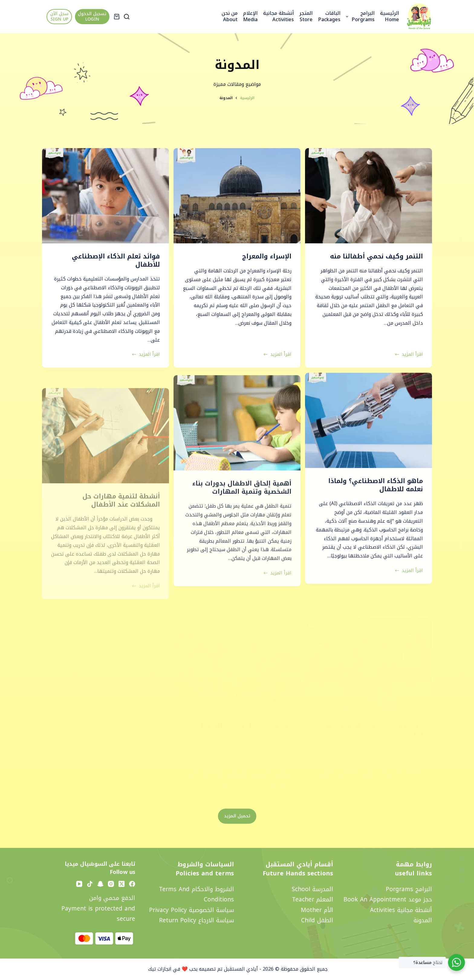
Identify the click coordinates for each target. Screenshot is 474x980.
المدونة (423, 920)
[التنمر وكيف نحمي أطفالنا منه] (368, 196)
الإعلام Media (250, 16)
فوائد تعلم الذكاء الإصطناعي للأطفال (116, 260)
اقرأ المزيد (409, 354)
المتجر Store (306, 16)
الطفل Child (317, 920)
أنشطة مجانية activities (278, 16)
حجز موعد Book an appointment (388, 899)
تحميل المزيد (237, 816)
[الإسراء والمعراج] (237, 196)
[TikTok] (90, 884)
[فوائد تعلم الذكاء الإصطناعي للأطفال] (106, 196)
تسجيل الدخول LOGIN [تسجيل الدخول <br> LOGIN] (92, 16)
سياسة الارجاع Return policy (196, 920)
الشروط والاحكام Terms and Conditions (196, 894)
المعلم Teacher (313, 899)
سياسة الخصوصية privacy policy (192, 910)
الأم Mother (317, 910)
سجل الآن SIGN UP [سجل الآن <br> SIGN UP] (59, 16)
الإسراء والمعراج (267, 256)
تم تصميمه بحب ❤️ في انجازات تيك (185, 969)
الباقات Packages (329, 16)
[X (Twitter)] (122, 884)
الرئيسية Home (390, 16)
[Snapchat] (100, 884)
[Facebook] (132, 884)
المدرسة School (312, 889)
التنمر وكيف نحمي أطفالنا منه (377, 256)
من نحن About (230, 16)
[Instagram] (111, 884)
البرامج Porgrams (359, 16)
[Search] (127, 17)
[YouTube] (79, 884)
